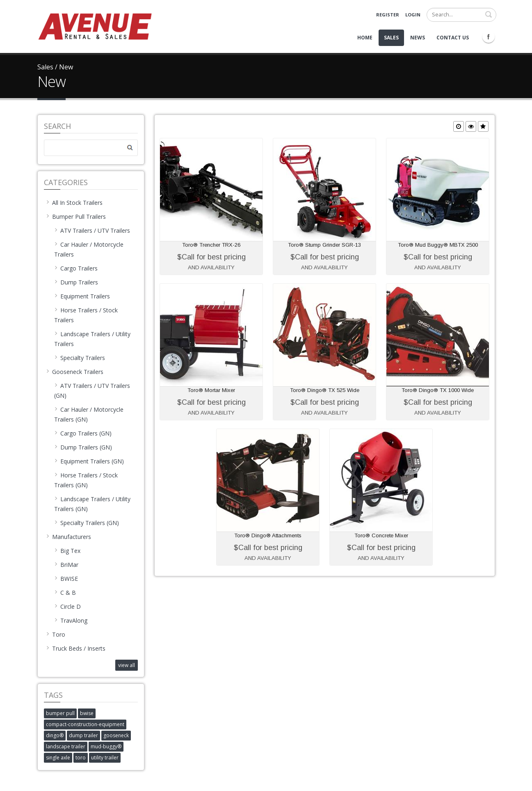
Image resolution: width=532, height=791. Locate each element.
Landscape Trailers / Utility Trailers (92, 339)
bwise (87, 713)
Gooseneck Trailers (75, 372)
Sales (391, 38)
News (418, 38)
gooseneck (116, 735)
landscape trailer (66, 746)
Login (413, 15)
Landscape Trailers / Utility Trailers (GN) (92, 504)
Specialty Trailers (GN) (87, 523)
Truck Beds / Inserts (76, 648)
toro (81, 758)
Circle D (67, 606)
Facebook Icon (489, 37)
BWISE (66, 579)
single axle (58, 758)
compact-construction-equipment (85, 724)
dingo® (55, 735)
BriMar (66, 565)
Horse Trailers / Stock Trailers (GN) (86, 480)
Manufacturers (68, 537)
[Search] (461, 15)
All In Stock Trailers (74, 203)
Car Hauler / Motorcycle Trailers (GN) (89, 414)
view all (127, 665)
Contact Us (453, 38)
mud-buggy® (106, 746)
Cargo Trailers (76, 268)
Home (365, 38)
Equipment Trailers (82, 296)
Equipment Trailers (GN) (89, 461)
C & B (65, 593)
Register (388, 15)
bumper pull (60, 713)
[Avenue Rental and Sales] (95, 26)
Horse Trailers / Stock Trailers (86, 315)
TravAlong (71, 620)
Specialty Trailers (80, 358)
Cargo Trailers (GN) (83, 433)
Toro (56, 634)
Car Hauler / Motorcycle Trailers (89, 249)
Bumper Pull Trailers (76, 217)
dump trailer (83, 735)
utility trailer (105, 758)
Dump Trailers (76, 282)
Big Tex (67, 551)
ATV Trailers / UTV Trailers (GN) (92, 391)
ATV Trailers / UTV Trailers (92, 230)
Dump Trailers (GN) (83, 447)
